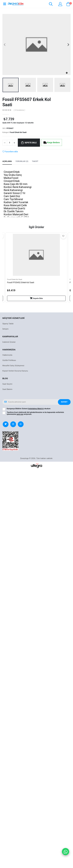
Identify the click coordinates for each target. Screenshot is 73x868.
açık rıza (20, 414)
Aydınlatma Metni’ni (36, 409)
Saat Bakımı (7, 389)
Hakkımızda (7, 355)
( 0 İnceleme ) (19, 110)
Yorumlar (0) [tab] (22, 161)
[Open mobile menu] (5, 4)
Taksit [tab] (35, 161)
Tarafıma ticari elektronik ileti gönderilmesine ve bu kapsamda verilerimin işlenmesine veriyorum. (35, 413)
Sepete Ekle (31, 143)
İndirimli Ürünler (9, 342)
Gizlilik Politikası (9, 360)
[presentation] (5, 45)
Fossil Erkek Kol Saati (18, 132)
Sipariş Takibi (8, 324)
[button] (51, 5)
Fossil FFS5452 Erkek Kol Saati (21, 282)
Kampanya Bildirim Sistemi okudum (29, 409)
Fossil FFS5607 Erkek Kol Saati (27, 102)
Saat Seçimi (7, 384)
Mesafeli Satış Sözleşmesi (13, 366)
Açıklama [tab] (7, 161)
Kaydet (64, 402)
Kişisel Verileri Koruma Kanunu (15, 371)
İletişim (5, 329)
